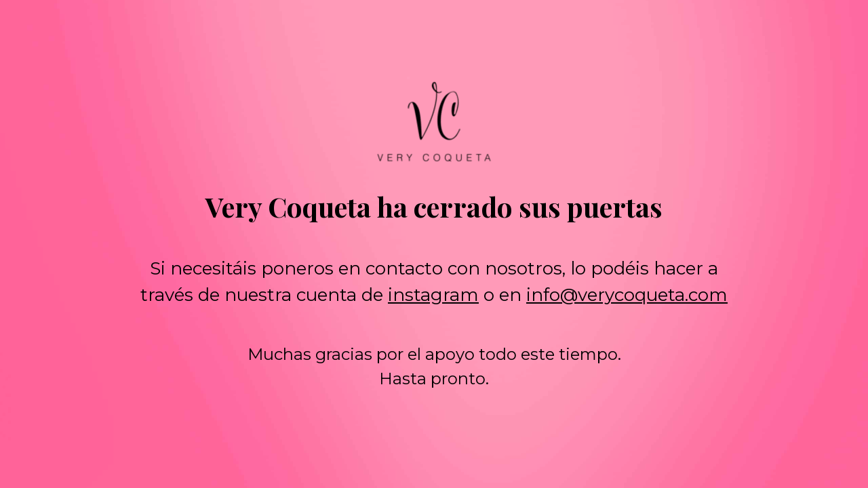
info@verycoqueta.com (627, 295)
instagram (433, 295)
